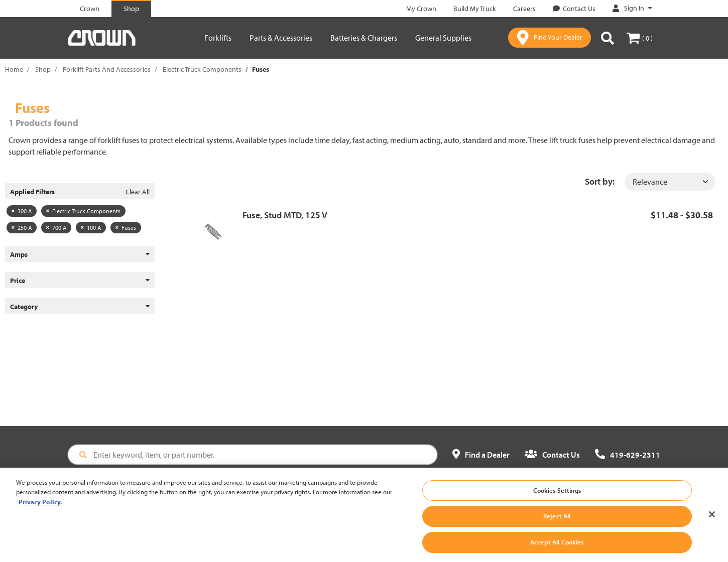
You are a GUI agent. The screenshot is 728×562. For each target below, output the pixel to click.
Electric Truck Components (202, 69)
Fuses (126, 228)
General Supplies (443, 38)
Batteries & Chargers (364, 38)
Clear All (138, 192)
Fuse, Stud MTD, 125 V (285, 215)
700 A (56, 228)
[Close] (712, 518)
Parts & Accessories (281, 38)
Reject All (557, 520)
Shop (43, 69)
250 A (22, 228)
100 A (91, 228)
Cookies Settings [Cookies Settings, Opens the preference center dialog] (557, 495)
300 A (22, 211)
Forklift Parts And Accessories (107, 69)
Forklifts (218, 38)
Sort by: (600, 181)
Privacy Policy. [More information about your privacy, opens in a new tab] (40, 506)
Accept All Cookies (557, 546)
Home (14, 69)
